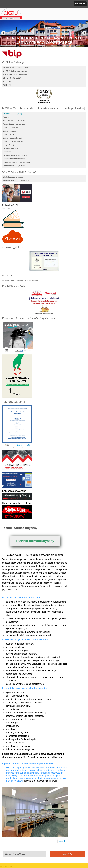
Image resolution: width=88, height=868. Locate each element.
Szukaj (67, 854)
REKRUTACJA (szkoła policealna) (16, 74)
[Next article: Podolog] (63, 841)
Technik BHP (8, 152)
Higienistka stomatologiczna (14, 120)
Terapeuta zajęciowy (11, 145)
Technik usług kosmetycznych (15, 155)
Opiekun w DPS (9, 134)
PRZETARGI (8, 81)
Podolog (6, 117)
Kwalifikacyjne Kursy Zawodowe (16, 180)
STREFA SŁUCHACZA (12, 78)
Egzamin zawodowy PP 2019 (14, 166)
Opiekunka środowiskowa (13, 141)
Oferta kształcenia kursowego (15, 177)
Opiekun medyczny (11, 127)
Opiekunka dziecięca (11, 131)
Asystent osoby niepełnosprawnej (16, 162)
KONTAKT (7, 85)
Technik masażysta (10, 148)
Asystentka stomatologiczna (14, 124)
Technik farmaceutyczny (12, 113)
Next (85, 33)
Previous (3, 33)
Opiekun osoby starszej (12, 138)
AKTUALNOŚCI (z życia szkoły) (16, 67)
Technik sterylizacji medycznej (15, 159)
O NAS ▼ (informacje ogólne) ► (16, 71)
